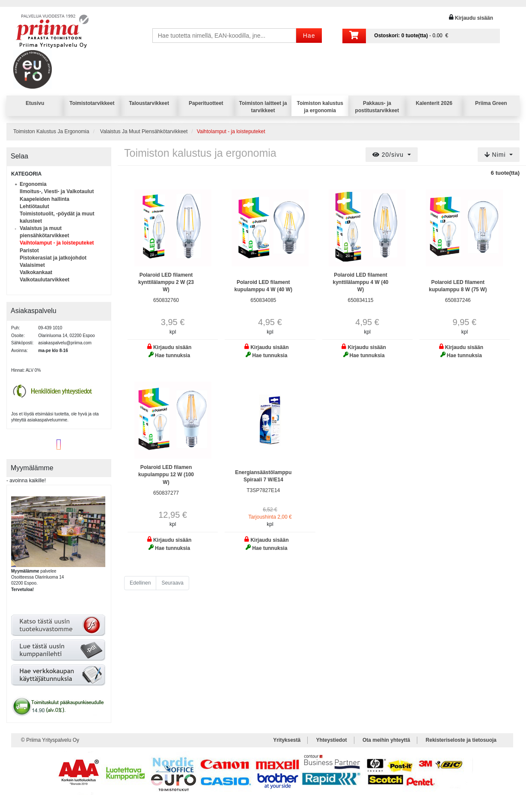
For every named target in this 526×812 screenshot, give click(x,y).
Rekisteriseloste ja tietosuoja (461, 740)
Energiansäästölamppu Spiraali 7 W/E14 (263, 476)
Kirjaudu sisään (474, 18)
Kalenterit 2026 (434, 103)
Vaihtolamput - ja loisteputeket (57, 243)
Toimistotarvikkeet (92, 103)
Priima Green (491, 103)
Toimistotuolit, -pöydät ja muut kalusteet (57, 217)
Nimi (496, 155)
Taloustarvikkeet (149, 103)
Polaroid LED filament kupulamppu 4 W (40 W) (263, 286)
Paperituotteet (206, 103)
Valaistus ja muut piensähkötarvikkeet (44, 232)
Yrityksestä (287, 740)
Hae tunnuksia (172, 355)
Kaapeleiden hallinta (45, 199)
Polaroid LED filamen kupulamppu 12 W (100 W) (166, 475)
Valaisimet (32, 265)
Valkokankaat (36, 272)
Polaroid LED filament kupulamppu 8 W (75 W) (458, 286)
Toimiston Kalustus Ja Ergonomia (51, 131)
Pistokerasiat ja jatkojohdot (53, 258)
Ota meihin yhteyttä (386, 740)
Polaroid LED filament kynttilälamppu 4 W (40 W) (360, 282)
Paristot (29, 251)
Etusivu (35, 103)
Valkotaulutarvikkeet (45, 280)
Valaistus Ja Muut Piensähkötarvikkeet (144, 131)
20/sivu (389, 155)
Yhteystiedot (332, 740)
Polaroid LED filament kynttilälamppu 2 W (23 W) (166, 282)
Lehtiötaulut (34, 206)
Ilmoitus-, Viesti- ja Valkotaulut (57, 191)
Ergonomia (33, 184)
